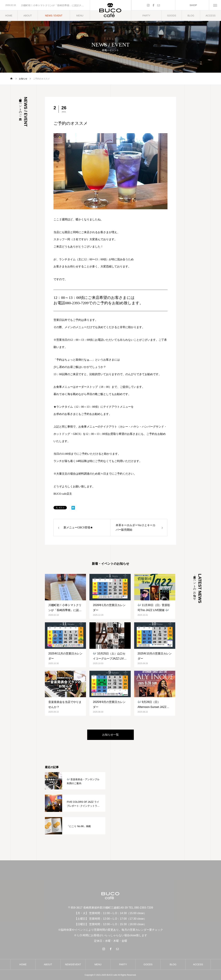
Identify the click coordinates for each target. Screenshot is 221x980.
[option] (45, 5)
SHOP (192, 5)
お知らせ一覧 (110, 735)
